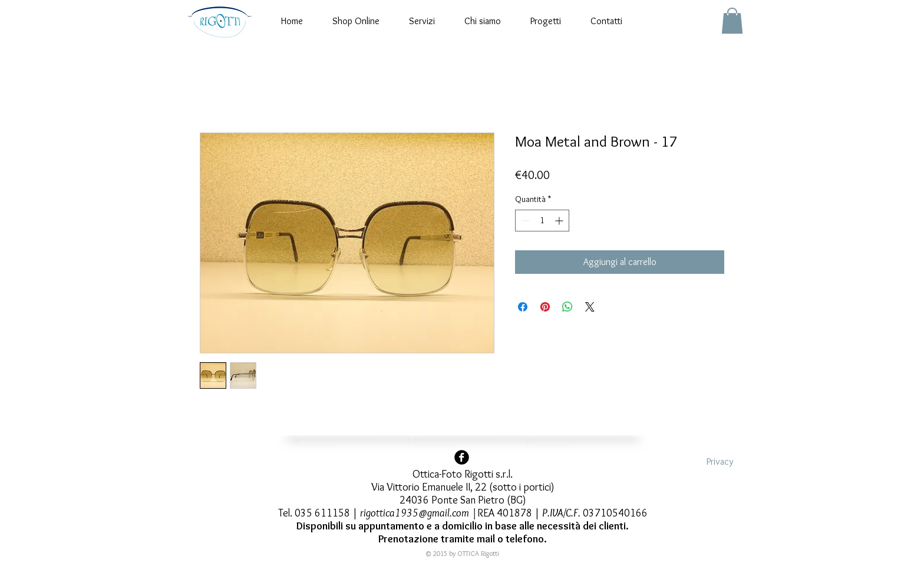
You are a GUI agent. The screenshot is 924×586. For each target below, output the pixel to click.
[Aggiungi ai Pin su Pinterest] (545, 307)
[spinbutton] (542, 221)
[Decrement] (524, 221)
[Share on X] (590, 307)
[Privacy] (720, 462)
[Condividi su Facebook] (523, 307)
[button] (732, 21)
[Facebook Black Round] (462, 457)
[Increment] (560, 221)
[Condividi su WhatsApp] (567, 307)
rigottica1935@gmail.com (415, 513)
